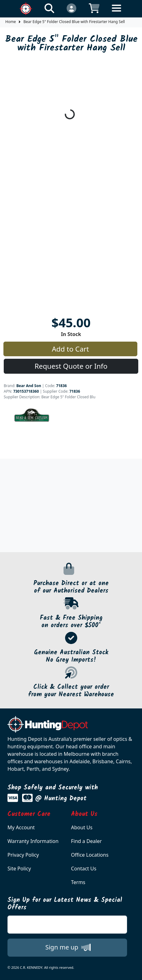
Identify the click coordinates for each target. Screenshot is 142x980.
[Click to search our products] (49, 8)
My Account (21, 827)
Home (11, 22)
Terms (78, 882)
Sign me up (68, 947)
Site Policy (19, 869)
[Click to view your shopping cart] (94, 8)
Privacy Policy (23, 855)
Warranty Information (33, 841)
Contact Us (84, 869)
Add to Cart (70, 349)
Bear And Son (29, 386)
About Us (82, 827)
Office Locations (90, 855)
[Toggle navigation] (116, 13)
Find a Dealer (86, 841)
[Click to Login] (71, 8)
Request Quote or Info (71, 366)
